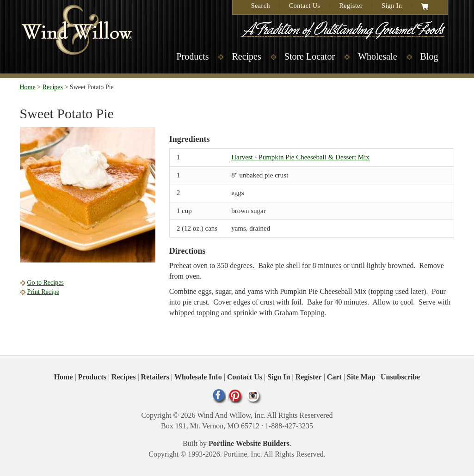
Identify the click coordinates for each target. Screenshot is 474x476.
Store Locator (310, 56)
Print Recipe (43, 292)
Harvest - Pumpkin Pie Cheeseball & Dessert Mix (300, 157)
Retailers (155, 377)
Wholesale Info (198, 377)
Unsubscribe (400, 377)
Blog (429, 56)
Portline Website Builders (249, 443)
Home (28, 87)
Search (261, 6)
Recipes (246, 56)
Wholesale (377, 56)
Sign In (392, 6)
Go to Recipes (46, 283)
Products (192, 56)
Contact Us (305, 6)
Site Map (361, 377)
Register (351, 6)
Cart (334, 377)
